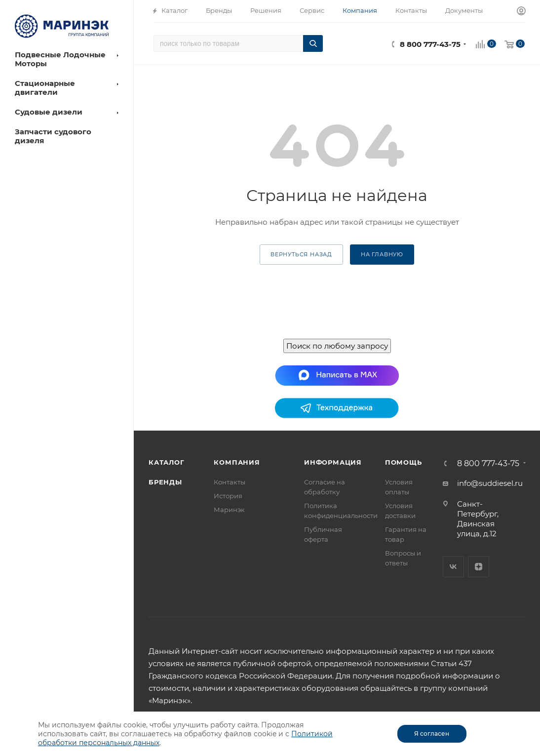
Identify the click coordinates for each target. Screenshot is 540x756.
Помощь (404, 462)
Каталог (167, 462)
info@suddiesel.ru (490, 483)
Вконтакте (453, 567)
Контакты (230, 482)
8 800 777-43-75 (430, 44)
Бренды (165, 482)
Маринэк (229, 510)
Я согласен (432, 734)
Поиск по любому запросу (337, 346)
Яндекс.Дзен (479, 567)
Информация (333, 462)
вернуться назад (301, 254)
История (228, 496)
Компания (237, 462)
